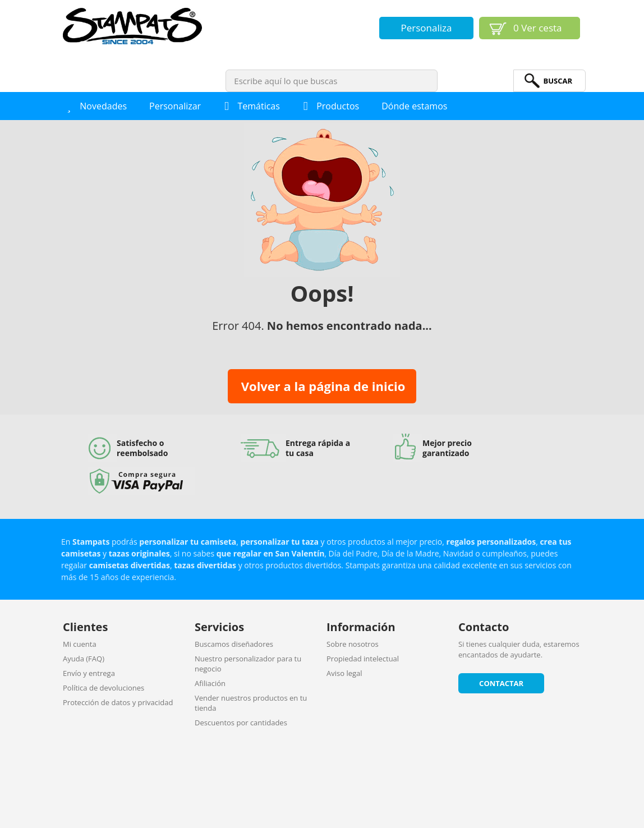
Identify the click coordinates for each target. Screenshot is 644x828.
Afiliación (210, 683)
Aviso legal (344, 673)
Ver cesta (538, 28)
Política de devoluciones (104, 688)
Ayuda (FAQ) (84, 659)
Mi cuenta (80, 644)
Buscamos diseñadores (234, 644)
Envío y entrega (89, 673)
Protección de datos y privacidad (118, 702)
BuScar (558, 81)
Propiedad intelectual (363, 659)
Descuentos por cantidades (241, 723)
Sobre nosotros (353, 644)
